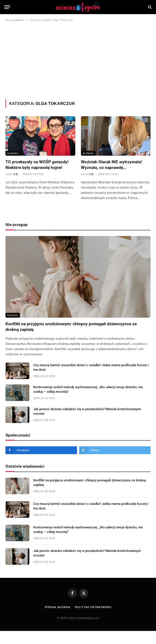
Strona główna (58, 607)
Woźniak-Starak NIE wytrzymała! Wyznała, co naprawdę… (111, 165)
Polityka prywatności (93, 607)
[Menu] (7, 7)
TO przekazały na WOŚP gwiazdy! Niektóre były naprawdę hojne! (37, 165)
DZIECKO (13, 315)
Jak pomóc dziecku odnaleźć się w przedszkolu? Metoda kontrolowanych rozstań (87, 411)
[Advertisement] (78, 60)
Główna (13, 153)
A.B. (16, 174)
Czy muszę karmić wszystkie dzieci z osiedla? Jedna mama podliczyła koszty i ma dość (91, 367)
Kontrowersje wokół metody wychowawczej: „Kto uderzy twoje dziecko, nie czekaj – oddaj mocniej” (88, 389)
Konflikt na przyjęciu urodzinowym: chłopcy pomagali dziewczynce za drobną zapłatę (71, 327)
